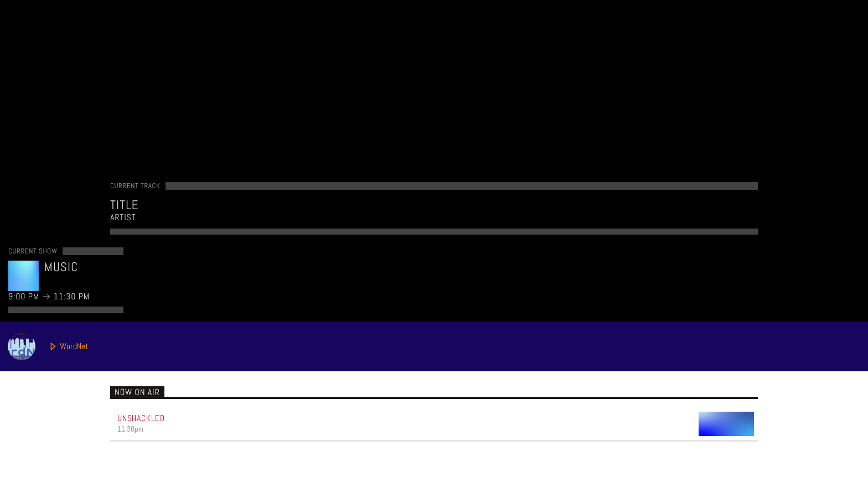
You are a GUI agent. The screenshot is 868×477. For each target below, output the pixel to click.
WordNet (48, 346)
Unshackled (141, 418)
